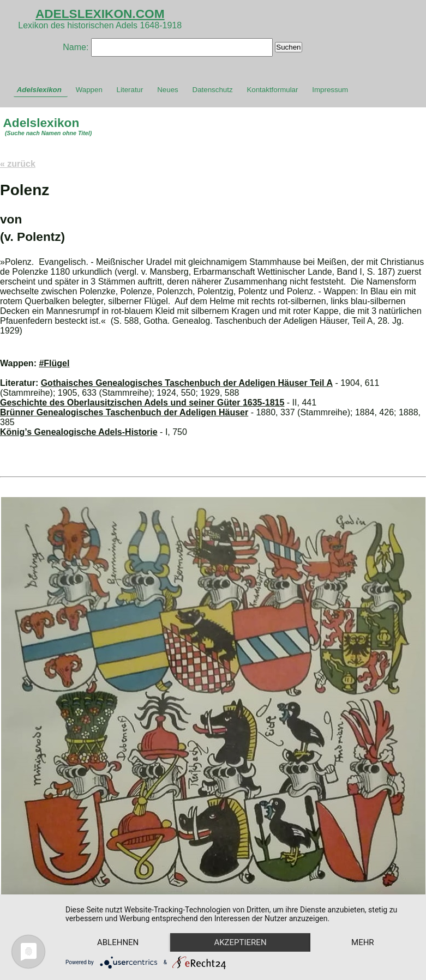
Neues (168, 90)
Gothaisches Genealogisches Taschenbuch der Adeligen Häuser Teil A (187, 383)
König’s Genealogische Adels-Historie (79, 432)
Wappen (89, 90)
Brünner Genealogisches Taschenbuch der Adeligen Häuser (124, 412)
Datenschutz (213, 90)
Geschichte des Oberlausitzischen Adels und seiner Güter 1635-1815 (142, 403)
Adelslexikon (39, 90)
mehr (363, 942)
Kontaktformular (272, 90)
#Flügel (54, 363)
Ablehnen (118, 942)
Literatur (130, 90)
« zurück (18, 164)
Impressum (330, 90)
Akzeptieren (240, 942)
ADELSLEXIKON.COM (100, 14)
